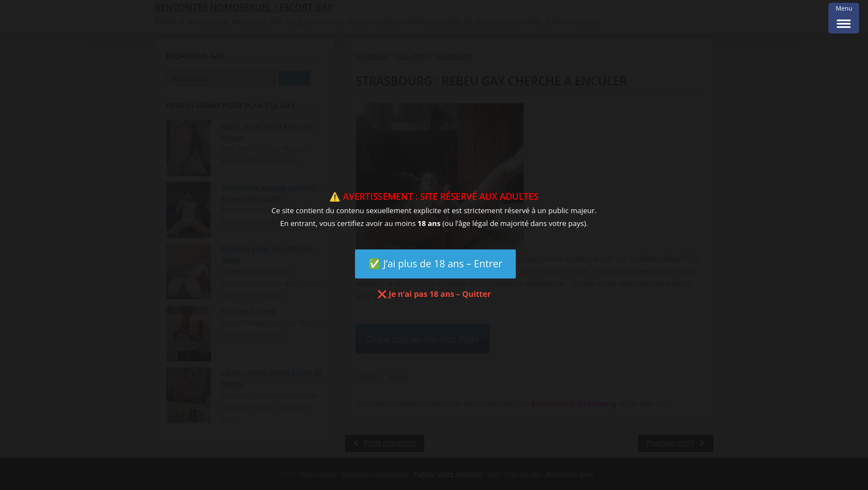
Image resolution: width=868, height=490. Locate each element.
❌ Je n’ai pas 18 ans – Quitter (434, 294)
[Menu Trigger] (844, 18)
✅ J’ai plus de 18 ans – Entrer (435, 263)
